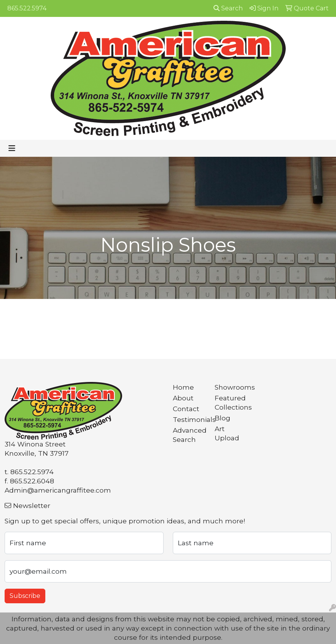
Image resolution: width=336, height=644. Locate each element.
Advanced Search (189, 435)
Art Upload (227, 433)
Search (228, 8)
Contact (186, 409)
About (183, 398)
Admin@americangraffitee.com (58, 490)
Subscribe (25, 596)
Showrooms (231, 387)
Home (183, 387)
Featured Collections (231, 402)
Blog (223, 418)
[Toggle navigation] (12, 148)
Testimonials (189, 419)
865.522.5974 (27, 8)
